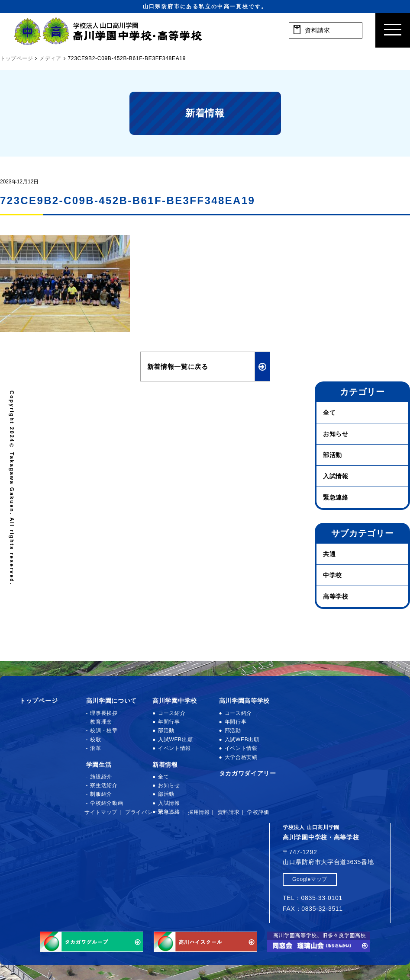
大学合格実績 (241, 757)
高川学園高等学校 (245, 701)
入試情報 (336, 476)
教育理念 (101, 722)
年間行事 (169, 722)
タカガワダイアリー (248, 773)
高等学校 (336, 596)
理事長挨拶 (104, 713)
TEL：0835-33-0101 (313, 898)
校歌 (95, 740)
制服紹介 (101, 794)
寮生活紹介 (104, 785)
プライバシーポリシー (153, 812)
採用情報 (199, 812)
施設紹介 (101, 777)
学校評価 (258, 812)
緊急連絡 (336, 497)
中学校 (333, 575)
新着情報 (165, 765)
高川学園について (112, 701)
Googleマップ (310, 879)
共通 (329, 554)
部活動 (333, 455)
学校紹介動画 (107, 803)
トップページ (39, 701)
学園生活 (99, 765)
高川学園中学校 (175, 701)
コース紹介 (172, 713)
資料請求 (229, 812)
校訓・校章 (104, 730)
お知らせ (336, 434)
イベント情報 (174, 748)
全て (329, 413)
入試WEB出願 (175, 740)
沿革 (95, 748)
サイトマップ (101, 812)
